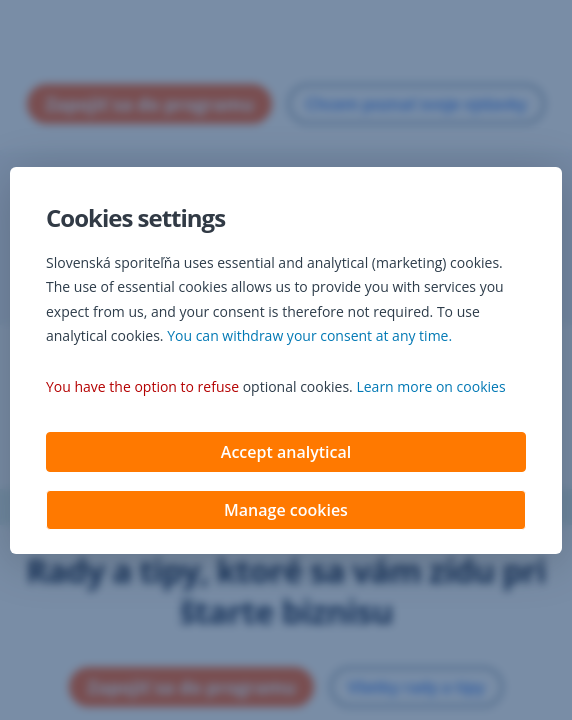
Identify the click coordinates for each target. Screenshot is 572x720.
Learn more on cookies (430, 388)
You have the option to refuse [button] (142, 388)
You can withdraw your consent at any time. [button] (309, 337)
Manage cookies (286, 512)
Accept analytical (286, 454)
